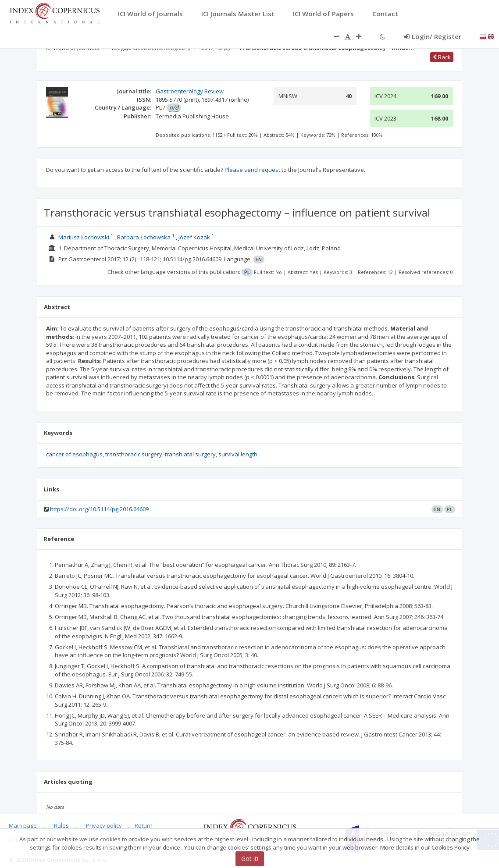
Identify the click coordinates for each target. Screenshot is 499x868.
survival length (238, 454)
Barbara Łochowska (144, 237)
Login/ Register (433, 36)
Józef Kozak (194, 237)
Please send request (252, 170)
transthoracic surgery (134, 454)
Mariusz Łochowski (84, 237)
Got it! (250, 859)
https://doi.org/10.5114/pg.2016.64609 (99, 509)
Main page (23, 825)
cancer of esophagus (74, 454)
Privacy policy (104, 825)
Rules (61, 825)
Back (442, 57)
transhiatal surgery (190, 454)
